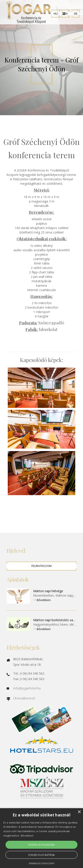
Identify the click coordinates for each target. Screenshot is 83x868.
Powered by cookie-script (42, 863)
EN (66, 14)
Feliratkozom (41, 566)
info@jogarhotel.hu (27, 688)
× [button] (79, 812)
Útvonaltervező (24, 698)
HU (56, 14)
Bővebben (42, 600)
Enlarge (41, 388)
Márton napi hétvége (48, 591)
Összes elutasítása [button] (41, 855)
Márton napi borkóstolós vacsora (55, 620)
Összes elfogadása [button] (41, 845)
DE (76, 14)
